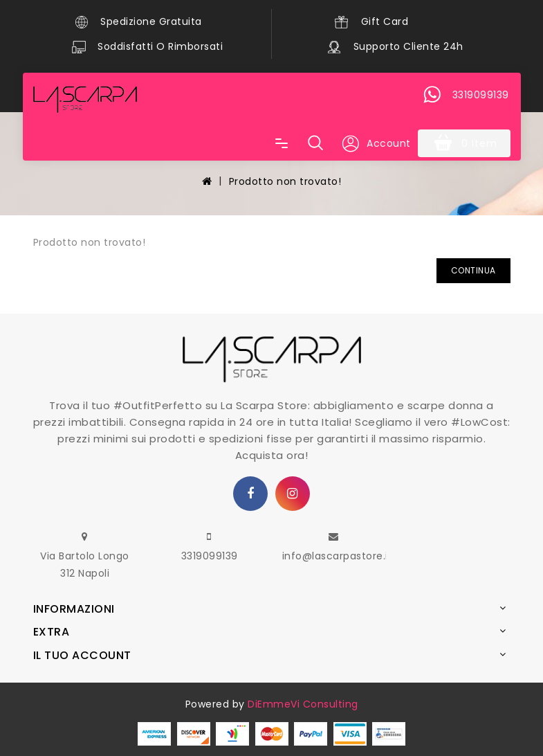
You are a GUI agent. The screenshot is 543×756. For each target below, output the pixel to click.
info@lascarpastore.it (338, 556)
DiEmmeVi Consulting (303, 704)
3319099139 (210, 556)
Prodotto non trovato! (285, 181)
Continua (473, 270)
